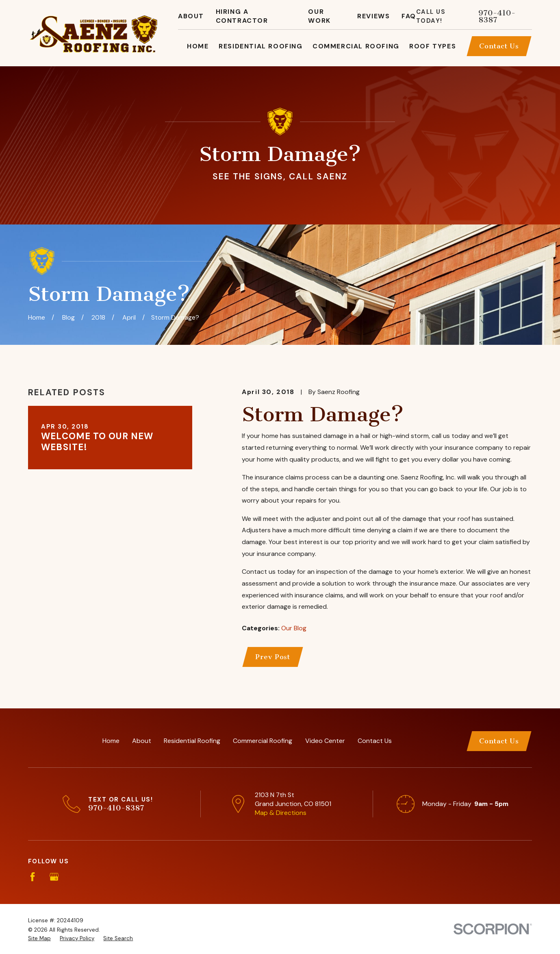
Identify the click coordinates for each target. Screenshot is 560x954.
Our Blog (294, 628)
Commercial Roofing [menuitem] (356, 46)
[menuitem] (39, 939)
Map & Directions (281, 813)
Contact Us (499, 46)
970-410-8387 (497, 16)
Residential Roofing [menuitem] (260, 46)
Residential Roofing (192, 741)
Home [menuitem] (198, 46)
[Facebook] (33, 877)
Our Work (319, 16)
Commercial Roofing (263, 741)
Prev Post (273, 657)
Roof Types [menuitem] (433, 46)
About (191, 16)
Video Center (325, 741)
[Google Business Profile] (54, 877)
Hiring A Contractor (242, 16)
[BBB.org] (98, 877)
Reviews (373, 16)
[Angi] (76, 877)
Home (111, 741)
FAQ (409, 16)
